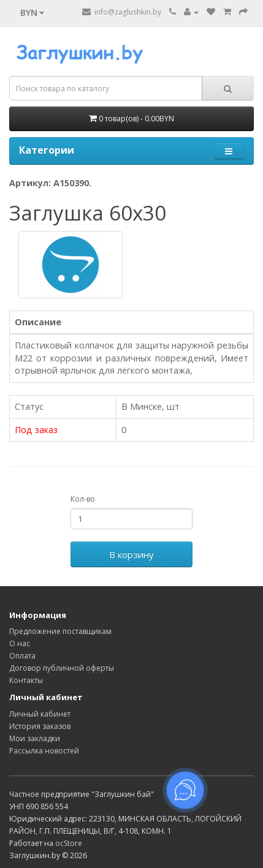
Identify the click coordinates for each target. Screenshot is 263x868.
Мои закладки (35, 738)
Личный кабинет (40, 714)
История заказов (40, 726)
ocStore (69, 843)
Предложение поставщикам (60, 631)
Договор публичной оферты (62, 668)
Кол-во (83, 499)
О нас (20, 643)
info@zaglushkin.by (122, 12)
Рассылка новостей (44, 751)
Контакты (26, 680)
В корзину (131, 554)
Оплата (22, 656)
